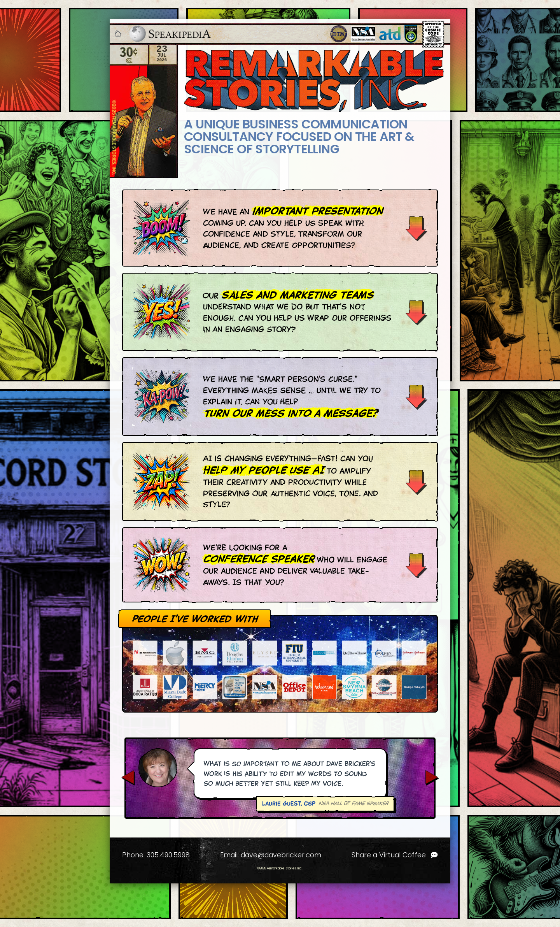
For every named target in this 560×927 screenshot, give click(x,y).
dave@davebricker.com (281, 855)
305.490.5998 (168, 855)
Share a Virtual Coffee (395, 855)
